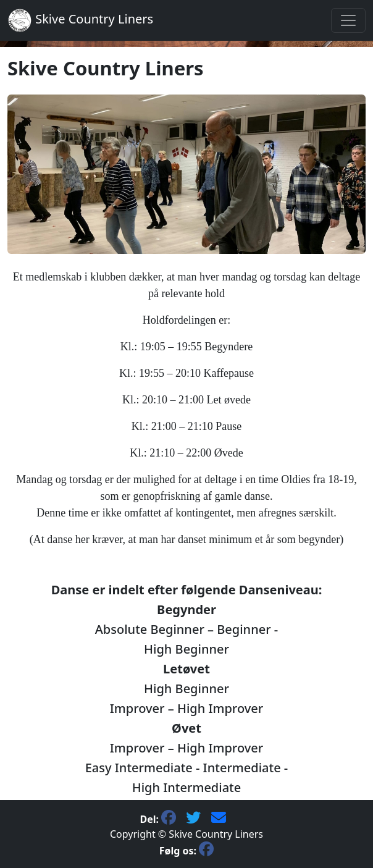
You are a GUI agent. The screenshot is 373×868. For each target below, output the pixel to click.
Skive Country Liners (80, 20)
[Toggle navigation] (348, 20)
